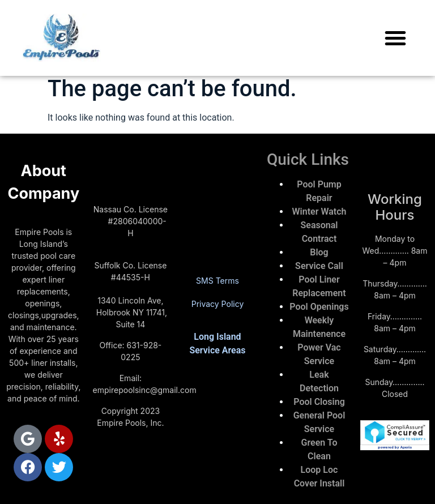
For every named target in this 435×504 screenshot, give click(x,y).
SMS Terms (217, 281)
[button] (395, 38)
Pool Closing (319, 402)
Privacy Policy (218, 304)
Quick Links (308, 159)
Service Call (319, 266)
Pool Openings (319, 307)
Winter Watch (319, 212)
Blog (319, 252)
